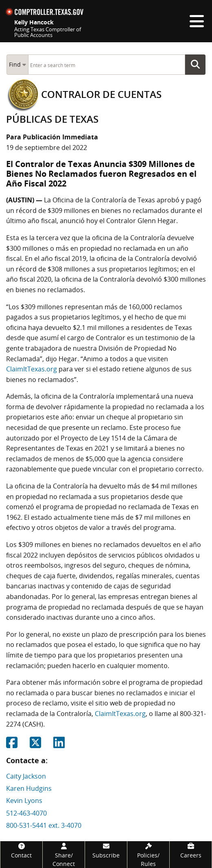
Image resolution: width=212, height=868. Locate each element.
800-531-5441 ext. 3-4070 (44, 825)
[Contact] (21, 850)
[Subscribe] (106, 850)
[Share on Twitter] (35, 745)
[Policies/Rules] (148, 855)
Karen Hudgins (29, 788)
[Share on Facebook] (12, 745)
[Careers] (191, 850)
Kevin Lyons (24, 801)
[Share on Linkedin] (59, 745)
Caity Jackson (26, 776)
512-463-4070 (26, 813)
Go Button (198, 65)
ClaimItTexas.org (32, 369)
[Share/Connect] (64, 855)
